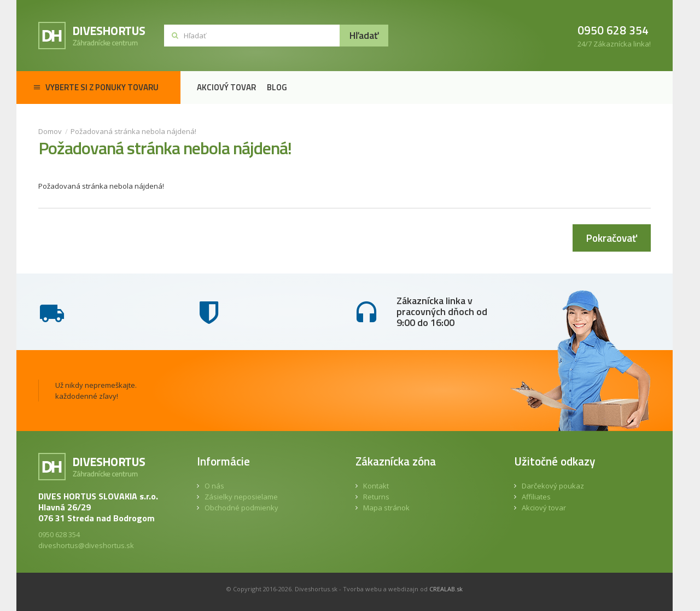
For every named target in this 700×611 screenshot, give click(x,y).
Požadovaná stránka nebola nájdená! (133, 131)
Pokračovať (612, 238)
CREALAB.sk (446, 589)
